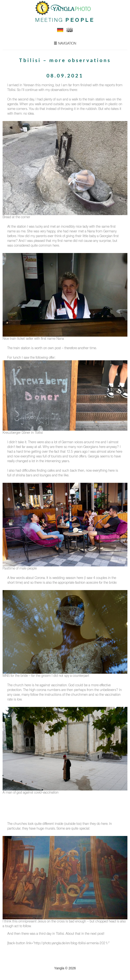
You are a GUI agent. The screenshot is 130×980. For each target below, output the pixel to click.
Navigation (65, 43)
